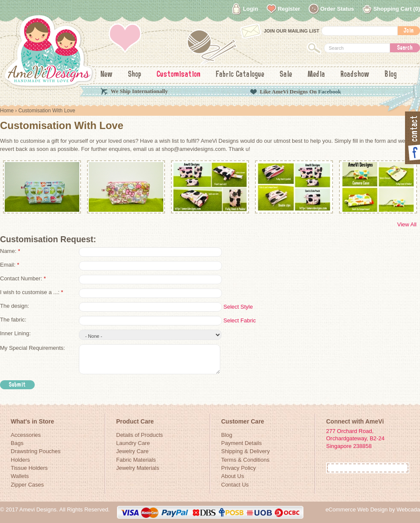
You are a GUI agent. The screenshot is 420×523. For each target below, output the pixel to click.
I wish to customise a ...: (31, 292)
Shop (135, 75)
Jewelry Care (132, 451)
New (107, 75)
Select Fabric (240, 320)
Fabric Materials (136, 460)
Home (7, 111)
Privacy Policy (238, 468)
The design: (15, 306)
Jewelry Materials (138, 468)
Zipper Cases (27, 485)
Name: (10, 251)
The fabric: (13, 320)
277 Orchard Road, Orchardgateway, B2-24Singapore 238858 (355, 439)
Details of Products (139, 435)
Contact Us (235, 485)
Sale (286, 75)
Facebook (329, 92)
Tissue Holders (29, 468)
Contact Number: (23, 278)
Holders (20, 460)
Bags (17, 443)
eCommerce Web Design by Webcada (373, 509)
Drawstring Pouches (36, 451)
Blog (391, 75)
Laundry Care (133, 443)
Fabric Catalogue (240, 75)
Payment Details (241, 443)
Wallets (20, 476)
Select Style (238, 307)
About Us (232, 476)
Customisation (179, 75)
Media (316, 75)
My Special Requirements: (33, 348)
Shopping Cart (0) (397, 9)
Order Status (337, 9)
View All (407, 224)
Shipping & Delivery (245, 451)
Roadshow (355, 75)
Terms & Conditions (245, 460)
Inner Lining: (15, 333)
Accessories (26, 435)
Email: (10, 265)
